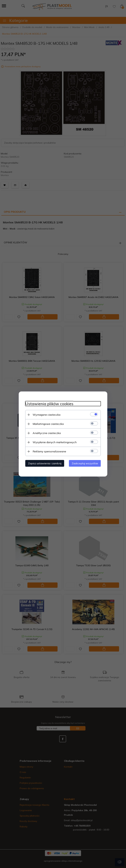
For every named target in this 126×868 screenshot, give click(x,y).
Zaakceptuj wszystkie (85, 463)
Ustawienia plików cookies (49, 404)
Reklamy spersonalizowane (49, 451)
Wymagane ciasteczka (47, 415)
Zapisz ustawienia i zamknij (45, 463)
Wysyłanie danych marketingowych (55, 442)
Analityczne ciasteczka (47, 433)
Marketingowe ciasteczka (48, 424)
